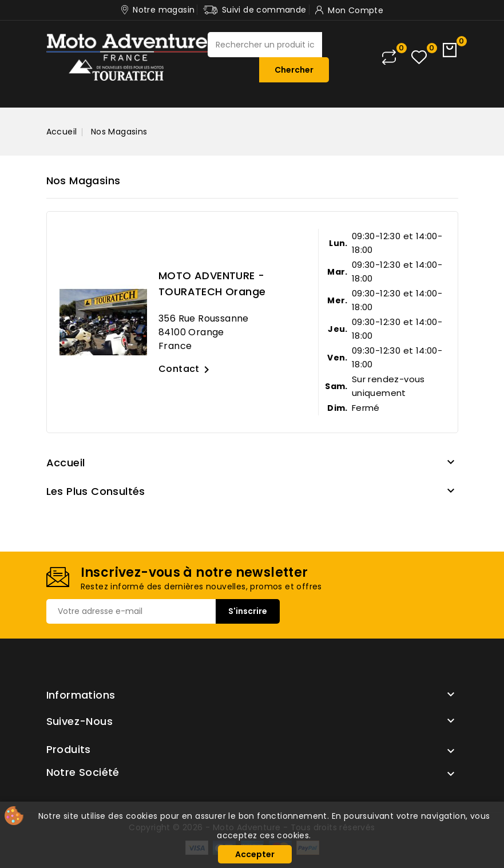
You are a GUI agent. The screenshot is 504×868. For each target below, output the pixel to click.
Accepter (255, 854)
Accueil (66, 463)
